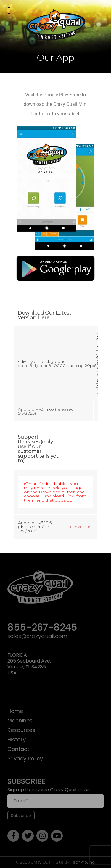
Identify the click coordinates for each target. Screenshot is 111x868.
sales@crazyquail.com (37, 636)
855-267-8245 (42, 628)
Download (81, 527)
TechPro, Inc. (83, 862)
